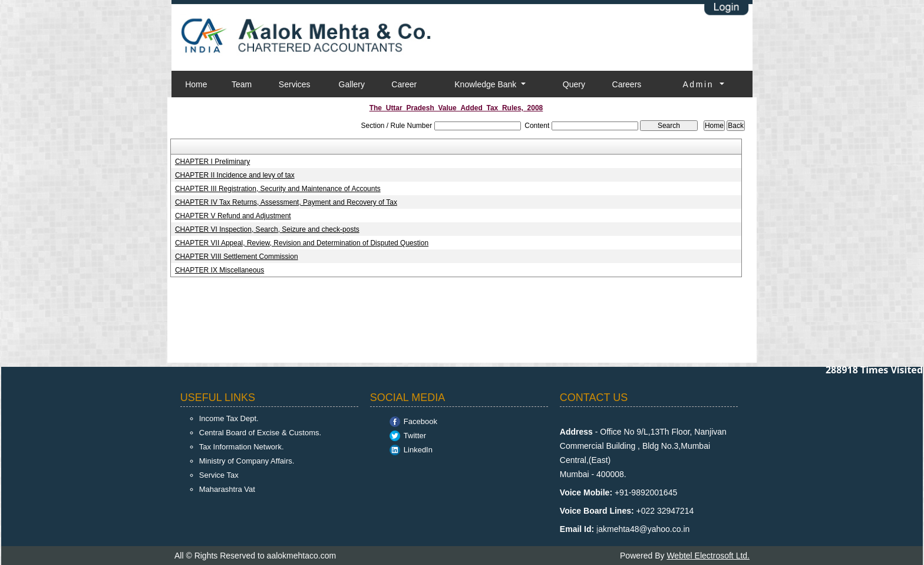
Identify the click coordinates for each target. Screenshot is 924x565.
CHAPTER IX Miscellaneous (220, 270)
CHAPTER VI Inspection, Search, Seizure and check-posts (267, 229)
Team (242, 84)
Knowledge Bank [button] (486, 84)
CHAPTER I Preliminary (212, 162)
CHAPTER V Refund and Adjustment (233, 216)
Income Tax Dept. (229, 418)
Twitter (415, 436)
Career (404, 84)
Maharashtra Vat (227, 489)
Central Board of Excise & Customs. (260, 433)
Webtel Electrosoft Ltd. (708, 556)
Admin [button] (700, 84)
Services (295, 84)
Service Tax (219, 475)
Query (574, 84)
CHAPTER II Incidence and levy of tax (235, 175)
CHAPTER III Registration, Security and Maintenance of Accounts (278, 189)
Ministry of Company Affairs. (247, 461)
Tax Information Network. (242, 447)
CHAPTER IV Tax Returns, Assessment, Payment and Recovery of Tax (286, 202)
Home (196, 84)
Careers (627, 84)
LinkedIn (418, 450)
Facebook (420, 421)
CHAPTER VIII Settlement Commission (237, 257)
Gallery (352, 84)
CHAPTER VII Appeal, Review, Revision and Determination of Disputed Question (302, 243)
